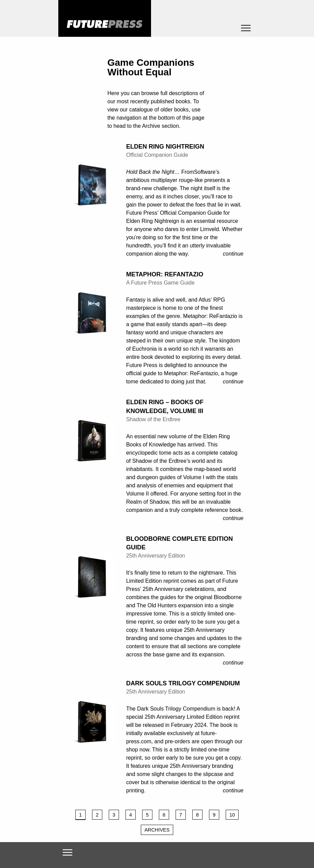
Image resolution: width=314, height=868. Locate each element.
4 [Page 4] (131, 815)
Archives (157, 830)
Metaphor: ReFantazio (165, 274)
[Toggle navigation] (246, 30)
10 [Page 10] (232, 815)
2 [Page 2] (97, 815)
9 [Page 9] (214, 815)
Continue (233, 254)
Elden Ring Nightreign (165, 147)
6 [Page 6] (164, 815)
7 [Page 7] (181, 815)
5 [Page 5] (147, 815)
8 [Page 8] (197, 815)
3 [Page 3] (114, 815)
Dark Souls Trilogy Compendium (183, 683)
